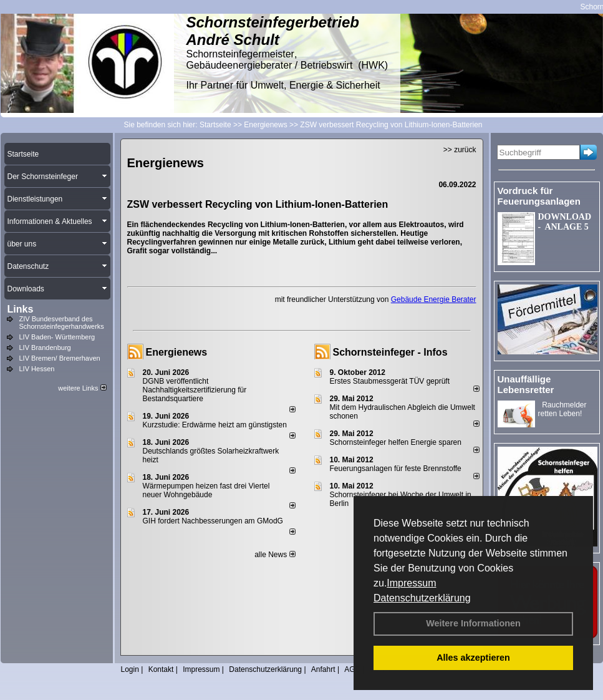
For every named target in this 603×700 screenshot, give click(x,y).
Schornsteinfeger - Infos (390, 352)
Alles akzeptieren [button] (473, 658)
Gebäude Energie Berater (434, 299)
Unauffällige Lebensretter (526, 384)
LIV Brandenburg (45, 348)
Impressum (411, 583)
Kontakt (161, 669)
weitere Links (82, 388)
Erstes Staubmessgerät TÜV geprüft (390, 381)
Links (21, 309)
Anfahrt (323, 669)
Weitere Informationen (473, 623)
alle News (275, 555)
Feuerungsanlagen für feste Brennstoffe (396, 469)
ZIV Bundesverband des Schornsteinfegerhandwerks (62, 323)
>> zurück (460, 150)
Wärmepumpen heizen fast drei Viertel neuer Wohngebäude (206, 490)
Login (130, 669)
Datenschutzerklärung (422, 598)
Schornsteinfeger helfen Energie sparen (396, 442)
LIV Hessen (37, 369)
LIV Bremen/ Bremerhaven (60, 358)
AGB (352, 669)
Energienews (177, 352)
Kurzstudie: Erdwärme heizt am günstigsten (215, 425)
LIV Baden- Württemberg (57, 337)
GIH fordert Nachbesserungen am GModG (213, 521)
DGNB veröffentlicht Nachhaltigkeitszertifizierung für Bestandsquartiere (195, 390)
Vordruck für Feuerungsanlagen (539, 196)
